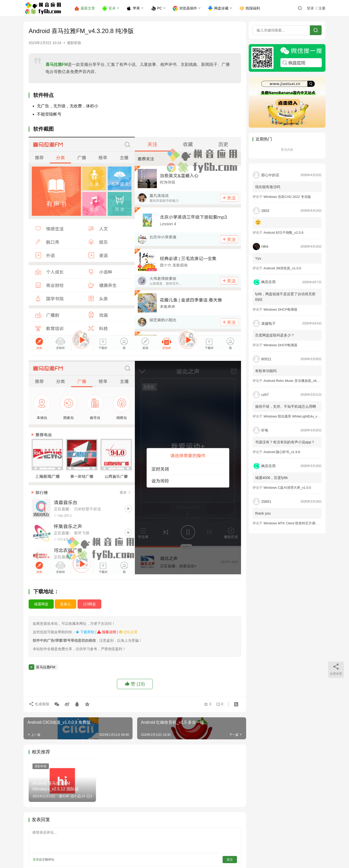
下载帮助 (85, 627)
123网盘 (89, 599)
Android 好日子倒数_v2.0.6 (283, 233)
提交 (227, 854)
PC (157, 8)
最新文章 (85, 8)
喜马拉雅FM (57, 64)
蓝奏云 (66, 599)
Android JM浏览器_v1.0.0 (282, 268)
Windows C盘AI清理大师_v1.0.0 (287, 488)
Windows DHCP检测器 (280, 309)
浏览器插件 (185, 8)
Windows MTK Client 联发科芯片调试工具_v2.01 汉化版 (305, 523)
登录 (310, 8)
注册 (322, 8)
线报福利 (250, 8)
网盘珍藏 (218, 8)
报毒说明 (107, 627)
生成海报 (39, 699)
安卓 (109, 8)
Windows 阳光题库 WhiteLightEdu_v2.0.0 (294, 416)
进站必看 (128, 627)
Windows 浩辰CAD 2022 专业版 (287, 197)
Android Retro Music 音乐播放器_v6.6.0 (293, 381)
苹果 (133, 8)
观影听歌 (74, 43)
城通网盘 (41, 599)
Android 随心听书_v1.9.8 (282, 452)
